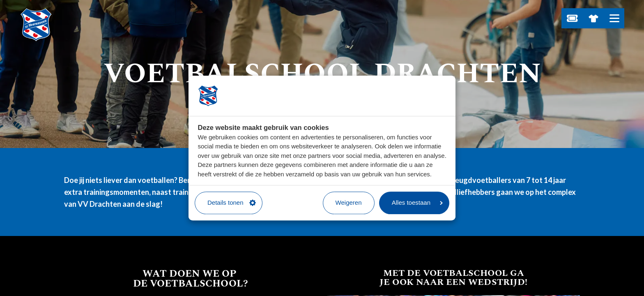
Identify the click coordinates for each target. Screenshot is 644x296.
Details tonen (232, 202)
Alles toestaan (417, 202)
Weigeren (349, 202)
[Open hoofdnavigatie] (614, 18)
